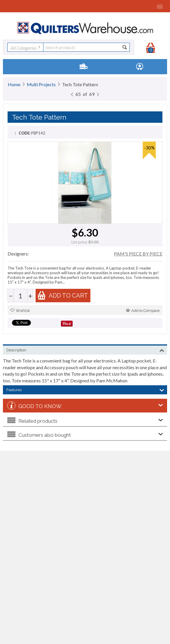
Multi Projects (41, 84)
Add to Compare (143, 311)
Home (14, 84)
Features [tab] (85, 389)
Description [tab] (85, 350)
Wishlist (20, 311)
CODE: (24, 133)
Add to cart (63, 295)
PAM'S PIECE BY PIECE (138, 254)
